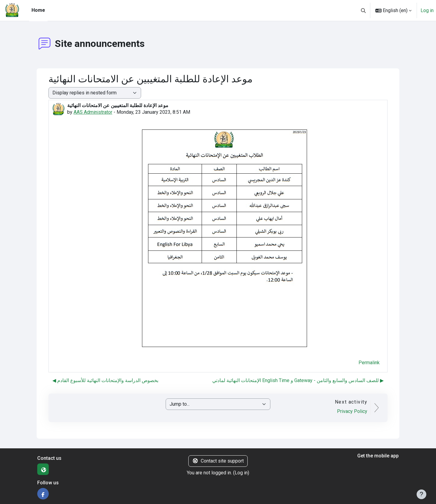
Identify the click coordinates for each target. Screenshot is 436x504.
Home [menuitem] (38, 10)
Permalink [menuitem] (369, 363)
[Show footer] (421, 494)
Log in (427, 10)
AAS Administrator (93, 112)
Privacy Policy (352, 411)
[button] (363, 10)
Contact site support (218, 461)
